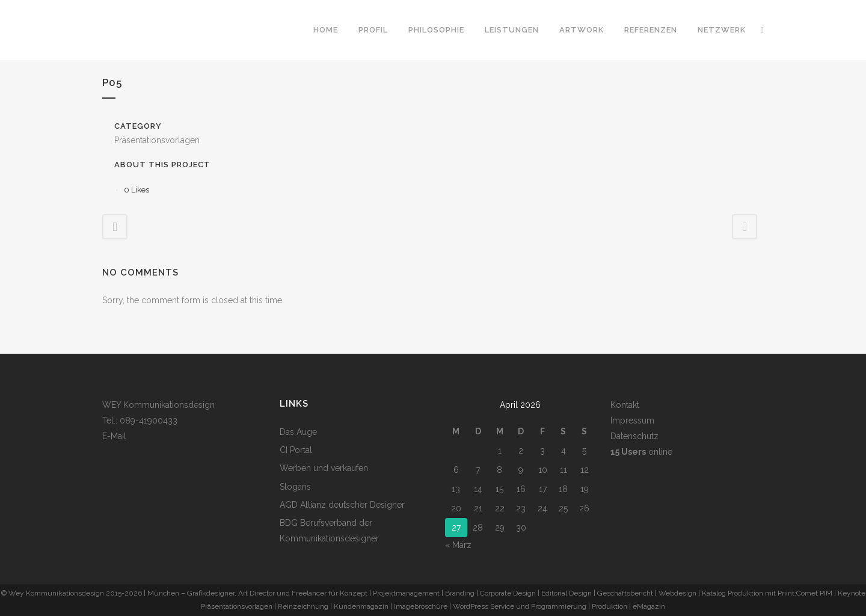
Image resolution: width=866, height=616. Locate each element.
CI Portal (296, 450)
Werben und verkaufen (324, 468)
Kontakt (625, 405)
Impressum (632, 420)
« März (458, 545)
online (641, 452)
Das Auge (298, 432)
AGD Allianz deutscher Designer (342, 505)
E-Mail (114, 436)
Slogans (295, 487)
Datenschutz (634, 436)
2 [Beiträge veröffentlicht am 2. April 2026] (521, 451)
